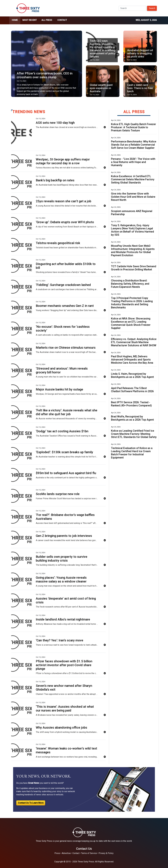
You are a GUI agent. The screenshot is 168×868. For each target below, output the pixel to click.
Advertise (66, 853)
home (15, 20)
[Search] (132, 8)
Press (57, 853)
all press (47, 20)
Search (152, 8)
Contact (62, 20)
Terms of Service (89, 853)
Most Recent (30, 20)
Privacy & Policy (106, 853)
